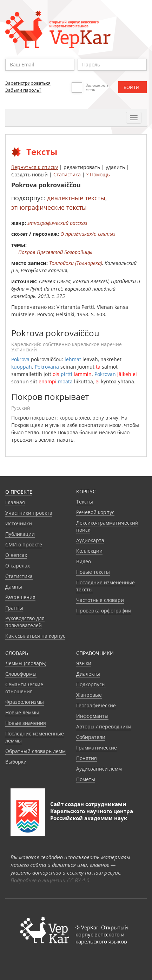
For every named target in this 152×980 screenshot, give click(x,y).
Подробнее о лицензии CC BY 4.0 (50, 880)
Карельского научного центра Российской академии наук (92, 814)
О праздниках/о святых (88, 234)
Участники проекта (29, 513)
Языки (84, 663)
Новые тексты (93, 572)
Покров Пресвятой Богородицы (55, 252)
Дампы (14, 587)
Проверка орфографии (104, 611)
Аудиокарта (90, 540)
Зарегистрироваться (28, 83)
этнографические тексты (49, 207)
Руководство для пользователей (25, 622)
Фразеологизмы (25, 702)
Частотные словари (100, 600)
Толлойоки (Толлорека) (76, 263)
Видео (84, 561)
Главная (15, 502)
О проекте (19, 492)
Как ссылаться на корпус (35, 636)
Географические (96, 705)
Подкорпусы (91, 684)
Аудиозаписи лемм (99, 769)
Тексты (85, 502)
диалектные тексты (76, 198)
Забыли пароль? (23, 90)
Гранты (14, 608)
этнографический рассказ (57, 223)
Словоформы (21, 674)
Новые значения (26, 723)
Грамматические (97, 748)
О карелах (18, 566)
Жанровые (89, 695)
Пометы (86, 779)
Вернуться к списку (35, 167)
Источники (19, 523)
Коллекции (89, 551)
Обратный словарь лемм (35, 751)
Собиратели (91, 737)
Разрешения (20, 597)
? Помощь (98, 174)
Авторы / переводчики (104, 726)
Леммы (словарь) (26, 663)
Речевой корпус (95, 512)
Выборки (16, 762)
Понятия (87, 758)
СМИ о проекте (24, 544)
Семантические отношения (24, 688)
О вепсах (16, 555)
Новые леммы (22, 712)
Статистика (67, 174)
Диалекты (88, 674)
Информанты (92, 716)
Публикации (20, 534)
